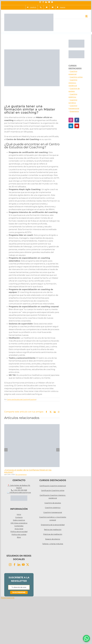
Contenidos (19, 526)
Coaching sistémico (53, 508)
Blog (19, 537)
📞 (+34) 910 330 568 (19, 490)
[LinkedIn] (71, 126)
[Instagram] (71, 120)
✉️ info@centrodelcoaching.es (19, 492)
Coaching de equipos (53, 503)
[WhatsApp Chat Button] (86, 638)
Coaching (33, 399)
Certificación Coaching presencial (53, 486)
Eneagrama (74, 111)
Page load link (8, 598)
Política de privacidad (19, 532)
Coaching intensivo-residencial (73, 83)
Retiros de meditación (53, 530)
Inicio (19, 514)
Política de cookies (19, 534)
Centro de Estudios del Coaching (18, 399)
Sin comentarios (21, 474)
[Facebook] (77, 120)
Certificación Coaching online (53, 490)
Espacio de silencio (53, 539)
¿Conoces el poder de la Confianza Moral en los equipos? (28, 471)
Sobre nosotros (19, 520)
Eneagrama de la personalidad (53, 525)
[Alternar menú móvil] (87, 16)
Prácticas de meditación (53, 534)
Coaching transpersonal (53, 512)
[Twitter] (28, 565)
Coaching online (76, 77)
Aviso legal (19, 529)
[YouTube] (77, 126)
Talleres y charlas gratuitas (53, 544)
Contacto (19, 517)
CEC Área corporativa (19, 523)
